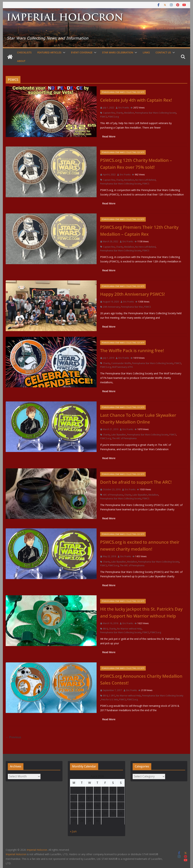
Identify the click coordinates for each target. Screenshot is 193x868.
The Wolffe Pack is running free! (132, 350)
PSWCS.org (113, 117)
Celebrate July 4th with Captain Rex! (136, 100)
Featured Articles (49, 52)
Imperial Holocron (16, 854)
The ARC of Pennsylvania (124, 438)
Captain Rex (109, 113)
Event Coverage (82, 52)
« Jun (73, 831)
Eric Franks (124, 108)
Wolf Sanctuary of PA (122, 367)
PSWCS (104, 117)
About (21, 61)
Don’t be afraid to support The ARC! (136, 482)
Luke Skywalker (119, 435)
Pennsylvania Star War (132, 307)
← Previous (13, 737)
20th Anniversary (111, 307)
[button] (63, 53)
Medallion (129, 113)
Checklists (24, 52)
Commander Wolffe (121, 363)
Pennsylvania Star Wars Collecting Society (123, 92)
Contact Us (163, 52)
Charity (119, 113)
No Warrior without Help (129, 629)
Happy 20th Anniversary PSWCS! (132, 294)
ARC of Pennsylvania (113, 495)
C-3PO (112, 696)
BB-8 (105, 629)
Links (146, 52)
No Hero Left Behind (145, 180)
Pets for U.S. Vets (110, 700)
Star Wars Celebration (118, 52)
